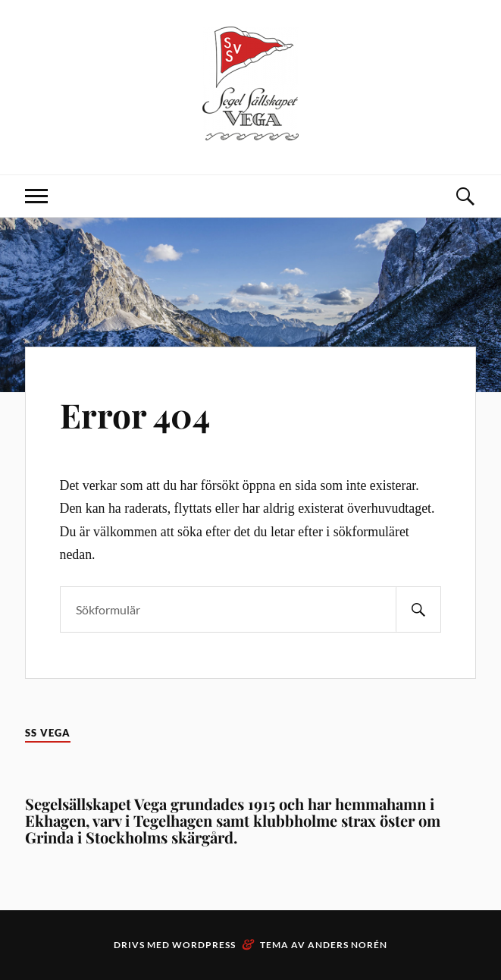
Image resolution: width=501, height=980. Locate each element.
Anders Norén (348, 945)
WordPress (204, 945)
